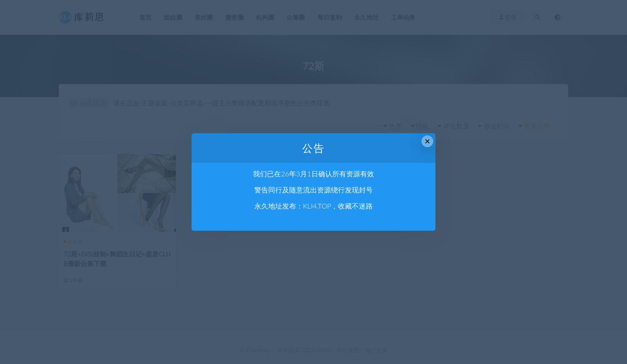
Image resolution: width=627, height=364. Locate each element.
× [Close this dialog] (427, 141)
